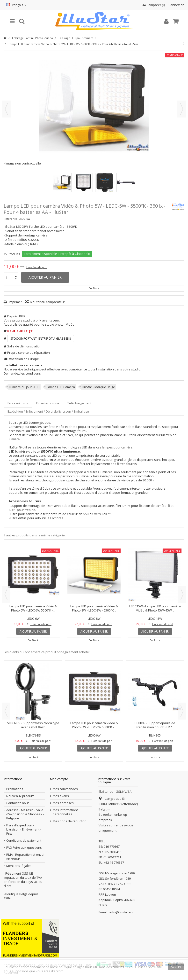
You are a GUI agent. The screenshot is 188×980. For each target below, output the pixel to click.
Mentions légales (19, 866)
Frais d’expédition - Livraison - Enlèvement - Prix (24, 829)
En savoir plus (18, 403)
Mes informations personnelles (66, 812)
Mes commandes (65, 789)
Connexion (176, 5)
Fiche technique (48, 403)
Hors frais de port (37, 267)
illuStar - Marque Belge (98, 387)
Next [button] (182, 594)
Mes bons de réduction (70, 821)
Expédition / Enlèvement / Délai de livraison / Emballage (48, 411)
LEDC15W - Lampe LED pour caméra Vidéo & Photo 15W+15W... (155, 608)
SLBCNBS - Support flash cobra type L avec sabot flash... (33, 725)
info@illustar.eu (121, 912)
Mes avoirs (61, 796)
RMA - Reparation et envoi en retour (25, 857)
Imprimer (15, 302)
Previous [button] (6, 594)
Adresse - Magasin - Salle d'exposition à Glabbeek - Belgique (25, 814)
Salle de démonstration (24, 346)
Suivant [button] (182, 109)
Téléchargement (79, 403)
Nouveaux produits (20, 796)
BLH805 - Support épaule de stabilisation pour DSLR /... (155, 725)
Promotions (15, 789)
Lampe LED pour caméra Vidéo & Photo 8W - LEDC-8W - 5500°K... (94, 608)
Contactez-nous (18, 803)
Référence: (11, 219)
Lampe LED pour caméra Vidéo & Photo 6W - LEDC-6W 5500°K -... (33, 608)
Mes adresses (63, 803)
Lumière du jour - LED (24, 387)
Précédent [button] (6, 109)
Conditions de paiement (24, 841)
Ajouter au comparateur (47, 302)
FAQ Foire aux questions (24, 848)
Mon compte (59, 779)
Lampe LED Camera (61, 387)
